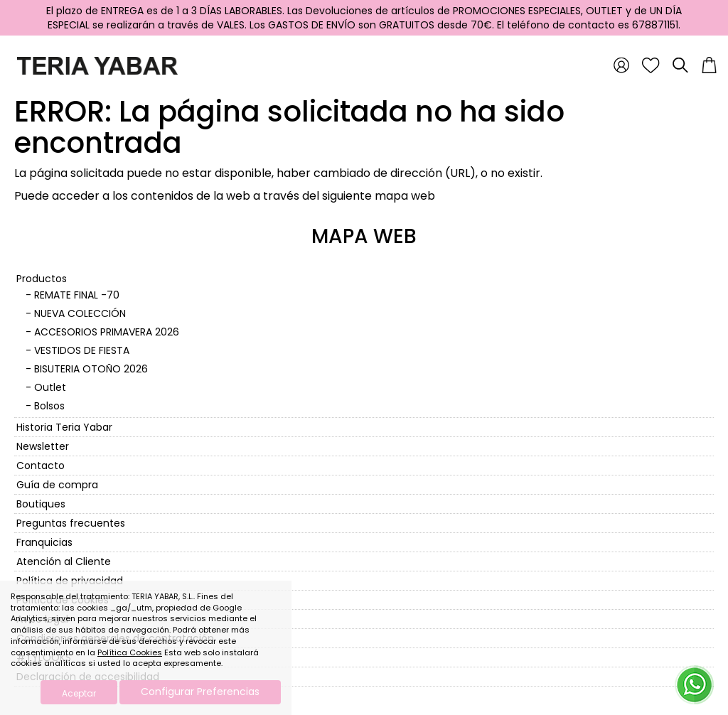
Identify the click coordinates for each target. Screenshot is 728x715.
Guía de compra (57, 485)
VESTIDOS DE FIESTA (82, 350)
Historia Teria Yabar (64, 427)
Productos (42, 279)
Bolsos (49, 406)
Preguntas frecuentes (71, 523)
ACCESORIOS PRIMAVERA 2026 (107, 332)
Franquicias (44, 542)
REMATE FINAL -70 (77, 295)
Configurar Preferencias (200, 692)
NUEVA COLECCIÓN (80, 313)
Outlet (50, 387)
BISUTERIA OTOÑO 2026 (91, 369)
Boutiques (41, 504)
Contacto (41, 466)
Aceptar (79, 693)
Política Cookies (130, 652)
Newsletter (43, 446)
